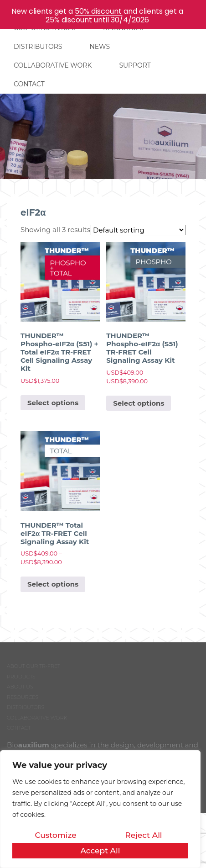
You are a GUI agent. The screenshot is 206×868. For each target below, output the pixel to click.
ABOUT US (20, 687)
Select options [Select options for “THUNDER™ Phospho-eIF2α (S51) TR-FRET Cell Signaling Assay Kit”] (139, 403)
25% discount (69, 20)
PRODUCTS (21, 677)
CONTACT (29, 84)
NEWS (100, 47)
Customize (55, 835)
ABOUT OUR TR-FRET (33, 666)
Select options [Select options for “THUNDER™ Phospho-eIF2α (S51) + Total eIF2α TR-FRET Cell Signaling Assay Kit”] (53, 403)
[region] (100, 809)
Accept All (100, 851)
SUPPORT (135, 65)
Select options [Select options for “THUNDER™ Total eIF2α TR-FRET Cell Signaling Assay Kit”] (53, 584)
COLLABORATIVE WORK (53, 65)
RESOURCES (23, 697)
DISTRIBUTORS (38, 47)
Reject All (143, 835)
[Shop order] (138, 230)
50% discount (98, 11)
